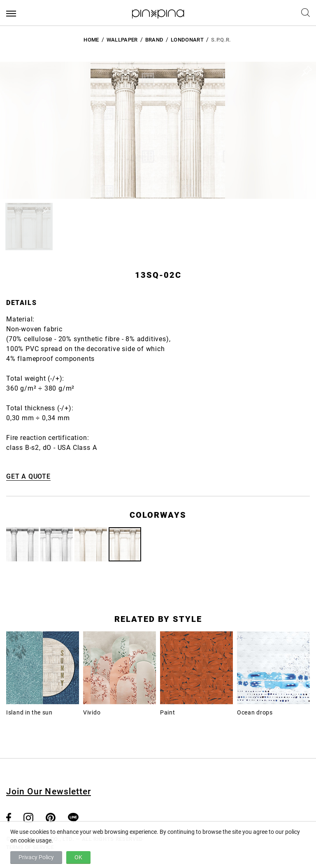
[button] (29, 227)
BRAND (155, 40)
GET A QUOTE (28, 476)
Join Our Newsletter (49, 791)
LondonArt (187, 40)
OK (78, 857)
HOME (91, 40)
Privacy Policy (36, 857)
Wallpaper (122, 40)
